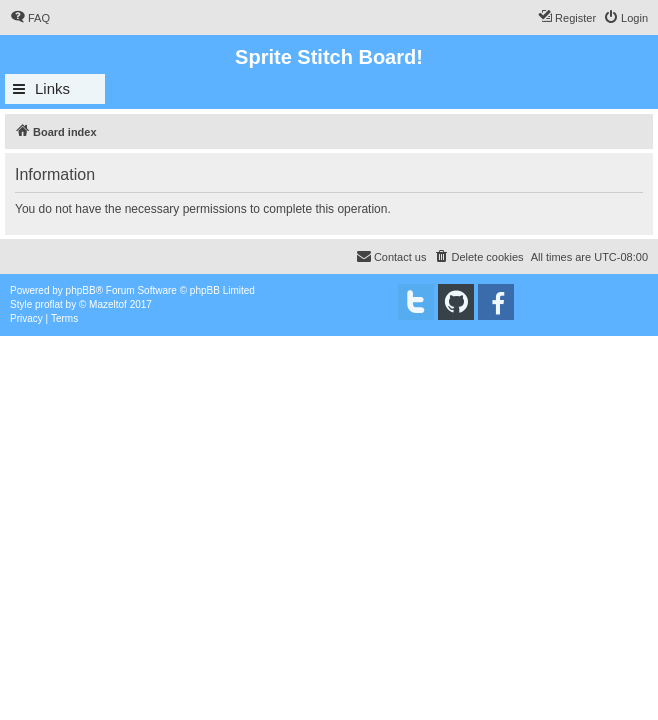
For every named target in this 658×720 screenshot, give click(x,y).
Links (52, 88)
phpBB (81, 290)
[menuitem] (30, 18)
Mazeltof (108, 304)
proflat (49, 304)
